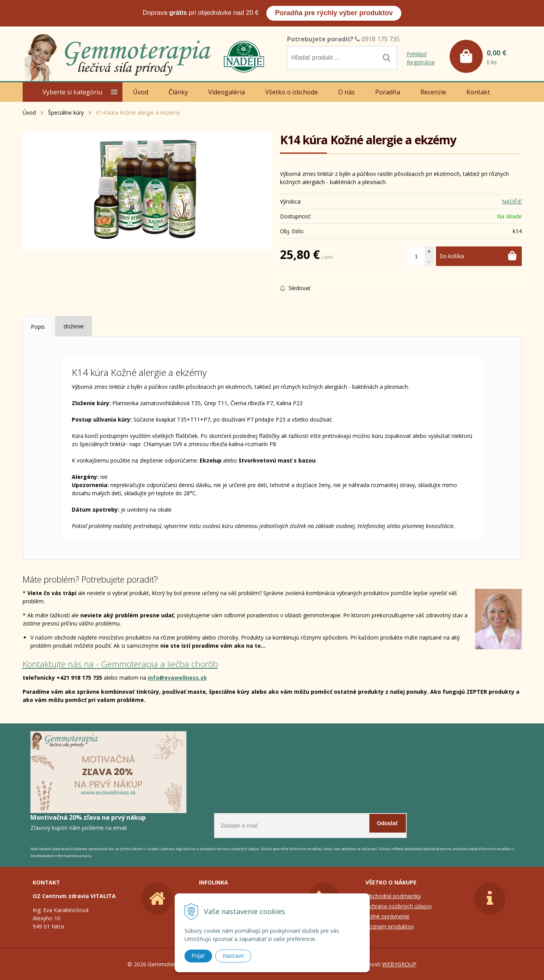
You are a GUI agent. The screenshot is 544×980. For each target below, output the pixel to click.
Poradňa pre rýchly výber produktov (334, 13)
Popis (38, 327)
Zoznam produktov (390, 926)
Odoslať (388, 823)
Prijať (198, 956)
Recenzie (433, 92)
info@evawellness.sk (177, 678)
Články (178, 92)
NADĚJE (512, 201)
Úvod (141, 92)
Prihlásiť (417, 54)
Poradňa (388, 92)
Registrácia (421, 62)
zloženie (74, 326)
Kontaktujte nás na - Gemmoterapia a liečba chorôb (120, 664)
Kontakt (478, 92)
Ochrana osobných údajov (399, 906)
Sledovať (295, 288)
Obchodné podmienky (393, 896)
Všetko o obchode (291, 92)
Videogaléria (227, 92)
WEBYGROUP (399, 964)
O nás (346, 92)
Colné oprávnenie (387, 916)
